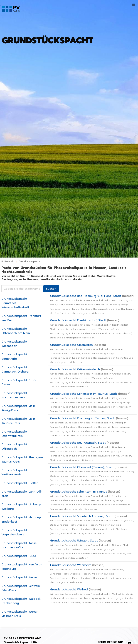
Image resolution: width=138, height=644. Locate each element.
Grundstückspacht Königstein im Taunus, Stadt (91, 402)
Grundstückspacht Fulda (19, 556)
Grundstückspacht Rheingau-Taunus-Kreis (22, 460)
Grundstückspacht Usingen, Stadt (91, 549)
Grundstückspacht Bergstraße (14, 357)
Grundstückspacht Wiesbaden (14, 344)
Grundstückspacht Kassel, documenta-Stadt (20, 545)
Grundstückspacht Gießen (20, 483)
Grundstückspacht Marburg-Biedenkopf (21, 520)
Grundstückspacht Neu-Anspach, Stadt (91, 451)
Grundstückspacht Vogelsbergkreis (14, 532)
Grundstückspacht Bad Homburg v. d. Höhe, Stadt (92, 304)
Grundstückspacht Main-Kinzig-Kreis (19, 408)
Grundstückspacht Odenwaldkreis (14, 434)
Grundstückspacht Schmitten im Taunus (90, 500)
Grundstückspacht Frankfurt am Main (21, 318)
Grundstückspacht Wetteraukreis (14, 472)
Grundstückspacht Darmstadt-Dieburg (15, 370)
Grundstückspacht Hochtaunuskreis (14, 395)
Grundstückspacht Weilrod (92, 596)
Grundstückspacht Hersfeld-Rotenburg (22, 567)
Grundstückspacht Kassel (19, 577)
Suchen (51, 289)
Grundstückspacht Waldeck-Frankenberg (22, 601)
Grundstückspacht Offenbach (14, 447)
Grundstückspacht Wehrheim (91, 573)
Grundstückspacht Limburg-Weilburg (21, 507)
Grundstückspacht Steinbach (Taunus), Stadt (92, 525)
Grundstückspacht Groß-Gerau (19, 382)
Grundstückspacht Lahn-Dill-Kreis (22, 494)
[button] (133, 5)
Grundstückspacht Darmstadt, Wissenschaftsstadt (15, 303)
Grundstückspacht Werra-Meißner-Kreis (20, 614)
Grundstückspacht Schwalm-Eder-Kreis (22, 588)
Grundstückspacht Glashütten (92, 353)
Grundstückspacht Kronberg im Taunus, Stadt (90, 427)
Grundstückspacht (29, 262)
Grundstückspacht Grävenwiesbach (92, 378)
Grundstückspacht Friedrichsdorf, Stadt (91, 329)
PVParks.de (8, 262)
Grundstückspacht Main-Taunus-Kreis (19, 421)
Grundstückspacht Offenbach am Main (16, 331)
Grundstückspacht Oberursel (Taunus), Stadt (92, 476)
